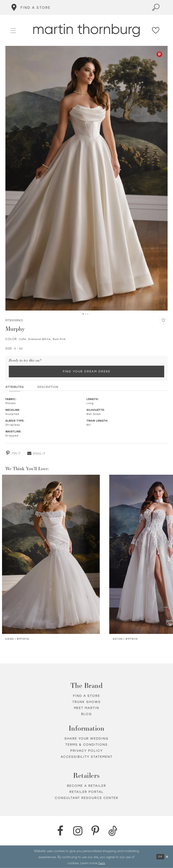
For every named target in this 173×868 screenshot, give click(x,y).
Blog (86, 714)
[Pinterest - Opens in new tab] (159, 54)
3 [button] (88, 314)
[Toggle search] (156, 7)
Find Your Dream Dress (86, 371)
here (102, 862)
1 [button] (83, 314)
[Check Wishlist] (156, 30)
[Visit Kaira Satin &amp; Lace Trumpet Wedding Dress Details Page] (51, 554)
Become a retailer (86, 786)
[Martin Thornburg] (87, 30)
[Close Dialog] (167, 857)
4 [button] (90, 314)
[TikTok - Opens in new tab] (113, 831)
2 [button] (85, 314)
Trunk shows (86, 702)
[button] (13, 30)
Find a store (86, 696)
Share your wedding (87, 739)
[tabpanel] (86, 178)
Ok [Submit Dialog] (160, 857)
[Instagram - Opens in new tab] (78, 831)
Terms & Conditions (87, 745)
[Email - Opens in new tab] (36, 453)
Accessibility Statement (87, 757)
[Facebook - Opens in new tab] (60, 831)
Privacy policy (86, 751)
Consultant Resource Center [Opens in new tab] (87, 798)
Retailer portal (86, 792)
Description (48, 387)
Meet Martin (87, 708)
